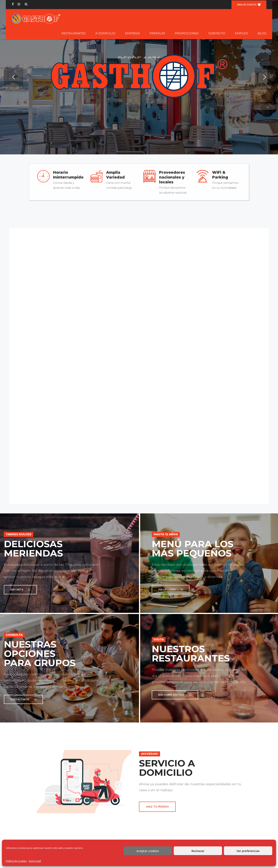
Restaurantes (74, 33)
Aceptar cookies (148, 851)
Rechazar (198, 851)
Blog (262, 33)
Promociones (187, 33)
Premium (157, 33)
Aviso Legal (35, 861)
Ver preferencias (248, 851)
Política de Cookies (16, 861)
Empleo (242, 33)
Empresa (133, 33)
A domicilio (105, 33)
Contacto (217, 33)
